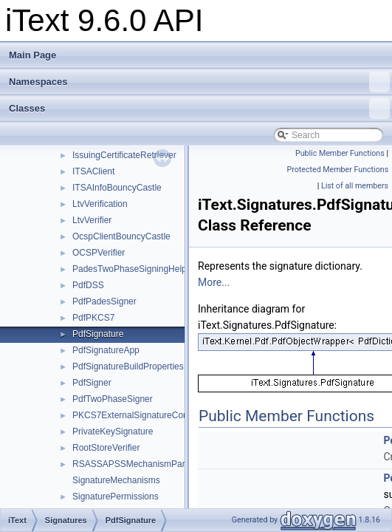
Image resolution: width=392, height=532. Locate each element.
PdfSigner (92, 383)
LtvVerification (100, 204)
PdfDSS (88, 285)
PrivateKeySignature (113, 432)
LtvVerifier (92, 220)
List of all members (355, 186)
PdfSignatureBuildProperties (128, 366)
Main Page (32, 55)
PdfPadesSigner (104, 301)
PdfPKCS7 (93, 318)
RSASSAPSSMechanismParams (137, 464)
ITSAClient (93, 171)
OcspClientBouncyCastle (121, 236)
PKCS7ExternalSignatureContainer (141, 415)
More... (214, 282)
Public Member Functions (340, 153)
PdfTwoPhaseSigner (113, 399)
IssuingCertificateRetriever (124, 155)
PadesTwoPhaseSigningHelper (133, 269)
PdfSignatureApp (106, 350)
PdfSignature (98, 334)
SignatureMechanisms (116, 480)
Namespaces (199, 82)
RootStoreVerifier (106, 448)
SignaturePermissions (116, 497)
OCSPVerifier (99, 253)
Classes (199, 109)
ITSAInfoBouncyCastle (117, 188)
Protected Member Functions (338, 170)
